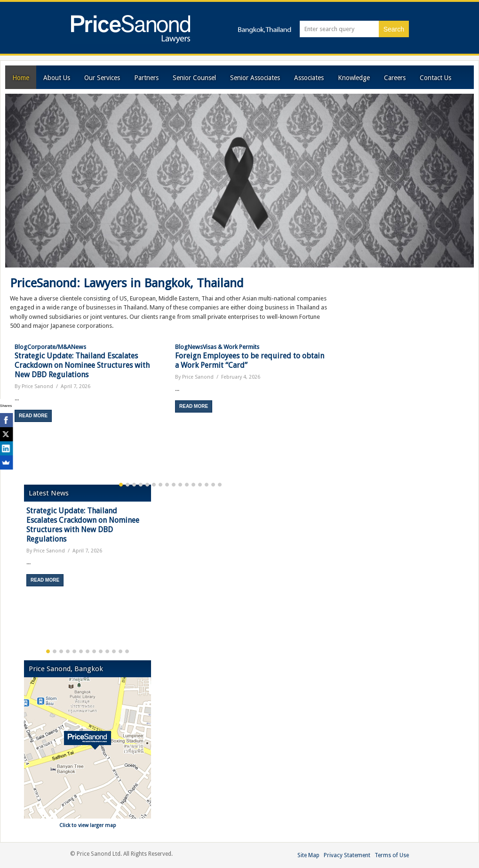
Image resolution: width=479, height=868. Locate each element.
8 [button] (167, 485)
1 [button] (121, 485)
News (79, 347)
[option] (90, 382)
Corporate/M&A (49, 347)
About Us (57, 78)
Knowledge (354, 78)
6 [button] (154, 485)
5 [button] (147, 485)
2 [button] (128, 485)
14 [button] (207, 485)
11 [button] (187, 485)
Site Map (308, 855)
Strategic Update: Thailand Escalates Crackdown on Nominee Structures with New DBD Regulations (82, 365)
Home (21, 78)
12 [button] (193, 485)
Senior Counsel (194, 78)
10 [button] (180, 485)
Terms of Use (392, 855)
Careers (395, 78)
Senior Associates (255, 78)
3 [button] (134, 485)
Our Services (102, 78)
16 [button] (220, 485)
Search (394, 29)
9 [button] (174, 485)
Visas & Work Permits (231, 347)
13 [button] (200, 485)
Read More (33, 416)
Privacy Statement (347, 855)
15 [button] (213, 485)
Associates (309, 78)
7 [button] (160, 485)
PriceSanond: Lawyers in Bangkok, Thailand (127, 283)
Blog (21, 347)
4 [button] (141, 485)
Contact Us (435, 78)
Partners (146, 78)
